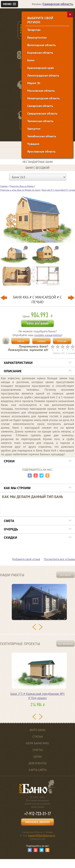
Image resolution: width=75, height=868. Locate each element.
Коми (31, 60)
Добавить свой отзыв (26, 559)
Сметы (38, 750)
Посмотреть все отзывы (59, 559)
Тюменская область (40, 121)
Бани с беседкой (37, 168)
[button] (9, 4)
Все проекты (66, 644)
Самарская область (40, 106)
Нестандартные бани (37, 162)
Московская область (41, 91)
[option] (37, 603)
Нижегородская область (44, 98)
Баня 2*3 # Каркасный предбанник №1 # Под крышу (38, 696)
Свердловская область (42, 113)
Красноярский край (41, 68)
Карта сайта (38, 770)
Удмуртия (34, 129)
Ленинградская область (43, 75)
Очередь (62, 341)
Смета (21, 341)
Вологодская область (42, 45)
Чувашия (33, 144)
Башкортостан (37, 37)
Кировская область (40, 53)
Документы (37, 763)
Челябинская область (42, 136)
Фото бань (37, 730)
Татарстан (34, 30)
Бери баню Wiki (38, 743)
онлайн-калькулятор (48, 335)
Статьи (38, 737)
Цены (37, 756)
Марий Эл (34, 83)
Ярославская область (41, 151)
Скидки (41, 341)
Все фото (66, 575)
